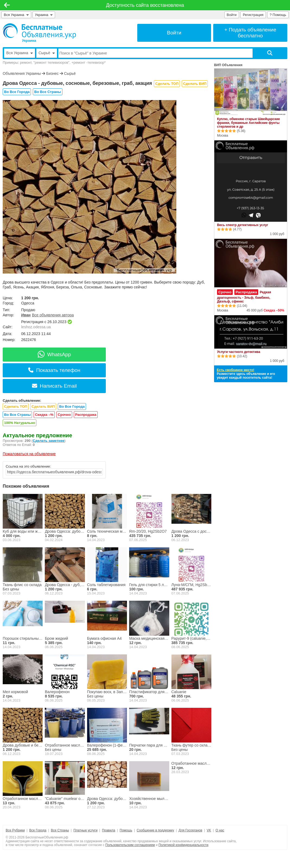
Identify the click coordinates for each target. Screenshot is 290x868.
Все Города (38, 830)
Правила (109, 830)
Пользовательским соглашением (130, 845)
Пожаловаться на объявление (29, 454)
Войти (232, 15)
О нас (220, 830)
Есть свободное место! (235, 370)
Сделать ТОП (167, 84)
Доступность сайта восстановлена (145, 5)
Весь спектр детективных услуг (243, 225)
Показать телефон (54, 370)
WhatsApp (54, 354)
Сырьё (70, 73)
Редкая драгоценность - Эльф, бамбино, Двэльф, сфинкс (244, 297)
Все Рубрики (15, 830)
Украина (44, 15)
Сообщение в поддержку (155, 830)
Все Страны (60, 830)
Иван (26, 315)
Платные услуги (86, 830)
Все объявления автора (53, 315)
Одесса (28, 303)
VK (209, 830)
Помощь (126, 830)
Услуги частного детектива (239, 352)
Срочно (64, 415)
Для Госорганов (190, 830)
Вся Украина (16, 15)
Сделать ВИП (195, 84)
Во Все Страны (47, 92)
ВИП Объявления (228, 65)
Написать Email (54, 386)
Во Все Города (17, 92)
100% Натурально (20, 423)
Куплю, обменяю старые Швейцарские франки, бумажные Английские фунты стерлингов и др (248, 123)
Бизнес (52, 73)
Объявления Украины (22, 73)
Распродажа (86, 415)
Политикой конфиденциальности (183, 845)
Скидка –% (44, 415)
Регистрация (253, 15)
